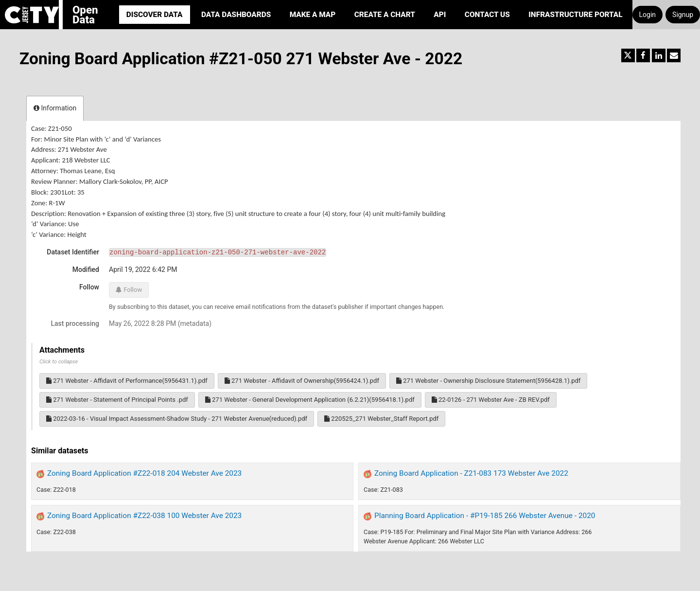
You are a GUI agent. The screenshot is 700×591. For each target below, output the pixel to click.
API (440, 15)
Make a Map (313, 15)
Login (648, 15)
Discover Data (155, 15)
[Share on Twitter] (628, 55)
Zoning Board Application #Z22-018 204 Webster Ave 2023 (144, 473)
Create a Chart (385, 15)
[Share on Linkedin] (659, 55)
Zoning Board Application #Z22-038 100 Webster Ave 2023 (144, 516)
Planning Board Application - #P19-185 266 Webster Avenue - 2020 (485, 516)
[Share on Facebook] (643, 55)
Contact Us (487, 15)
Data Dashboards (236, 15)
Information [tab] (55, 108)
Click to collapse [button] (59, 362)
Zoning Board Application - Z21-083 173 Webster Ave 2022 (471, 473)
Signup (683, 15)
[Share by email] (674, 55)
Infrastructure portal (575, 15)
